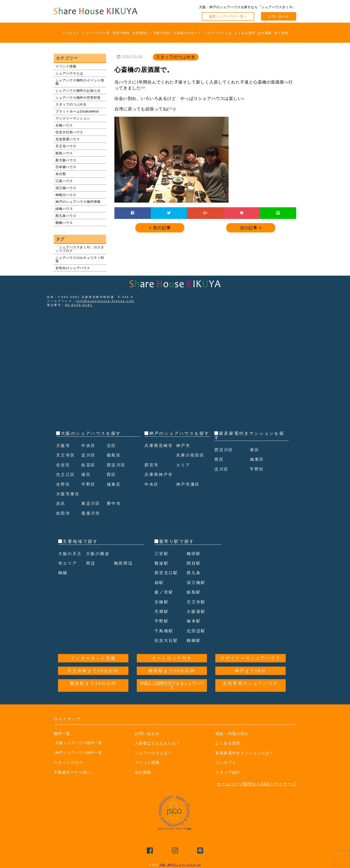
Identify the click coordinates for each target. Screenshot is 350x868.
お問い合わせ (279, 16)
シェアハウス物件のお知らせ (78, 91)
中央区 (89, 446)
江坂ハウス (64, 181)
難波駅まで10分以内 (93, 683)
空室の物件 (121, 33)
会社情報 (144, 772)
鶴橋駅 (194, 640)
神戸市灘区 (189, 494)
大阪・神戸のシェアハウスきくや (180, 865)
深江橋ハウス (66, 188)
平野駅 (162, 621)
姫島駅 (194, 592)
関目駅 (194, 563)
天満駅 (162, 611)
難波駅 (162, 563)
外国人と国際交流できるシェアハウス (172, 685)
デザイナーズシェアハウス (250, 658)
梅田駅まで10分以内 (172, 671)
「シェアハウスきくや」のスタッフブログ (80, 249)
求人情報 (281, 33)
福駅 (160, 583)
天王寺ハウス (66, 146)
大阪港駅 (197, 611)
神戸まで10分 (250, 671)
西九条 (194, 573)
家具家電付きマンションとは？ (246, 753)
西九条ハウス (66, 216)
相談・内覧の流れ (233, 734)
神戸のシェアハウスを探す (179, 433)
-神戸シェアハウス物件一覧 (78, 752)
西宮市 (152, 474)
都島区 (114, 455)
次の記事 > (251, 228)
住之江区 (66, 474)
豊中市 (114, 503)
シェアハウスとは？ (154, 753)
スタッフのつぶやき (71, 104)
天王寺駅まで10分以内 (93, 671)
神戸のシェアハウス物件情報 (78, 202)
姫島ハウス (64, 153)
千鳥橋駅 (165, 631)
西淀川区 (117, 465)
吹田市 (64, 513)
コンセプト (70, 33)
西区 (112, 474)
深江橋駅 (197, 583)
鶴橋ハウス (64, 223)
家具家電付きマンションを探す (249, 436)
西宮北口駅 (167, 573)
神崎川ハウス (66, 195)
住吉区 (64, 465)
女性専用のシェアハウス (250, 683)
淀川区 (89, 455)
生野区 (64, 484)
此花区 (89, 465)
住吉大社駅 (167, 640)
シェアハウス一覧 (96, 33)
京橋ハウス (64, 125)
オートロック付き (172, 658)
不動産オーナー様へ (74, 772)
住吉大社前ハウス (69, 132)
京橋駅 (162, 602)
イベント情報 (66, 66)
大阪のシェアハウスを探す (91, 433)
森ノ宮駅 (165, 592)
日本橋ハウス (66, 167)
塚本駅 (194, 621)
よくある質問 (245, 33)
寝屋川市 (91, 513)
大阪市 (64, 446)
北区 (112, 446)
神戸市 (184, 455)
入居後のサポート (187, 33)
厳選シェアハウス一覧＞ (228, 16)
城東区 (114, 484)
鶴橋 (63, 573)
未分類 (61, 174)
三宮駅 (162, 554)
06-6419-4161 (79, 305)
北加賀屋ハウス (68, 139)
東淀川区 (91, 503)
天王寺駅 (197, 602)
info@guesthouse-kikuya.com (105, 301)
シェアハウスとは (218, 33)
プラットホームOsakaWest (77, 111)
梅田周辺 (124, 563)
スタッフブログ (69, 763)
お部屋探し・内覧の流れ (151, 33)
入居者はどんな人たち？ (159, 743)
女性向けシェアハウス (73, 268)
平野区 (89, 484)
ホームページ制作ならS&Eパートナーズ (256, 784)
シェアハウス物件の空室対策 (78, 98)
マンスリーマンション (73, 118)
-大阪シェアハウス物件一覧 (78, 743)
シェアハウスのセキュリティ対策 (80, 259)
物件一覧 (63, 734)
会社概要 (265, 33)
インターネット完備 (93, 658)
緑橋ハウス (64, 209)
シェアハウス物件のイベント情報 (80, 82)
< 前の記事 (160, 228)
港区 (86, 474)
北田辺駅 (197, 631)
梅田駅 (194, 554)
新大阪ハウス (66, 160)
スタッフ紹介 (228, 772)
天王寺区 (66, 455)
